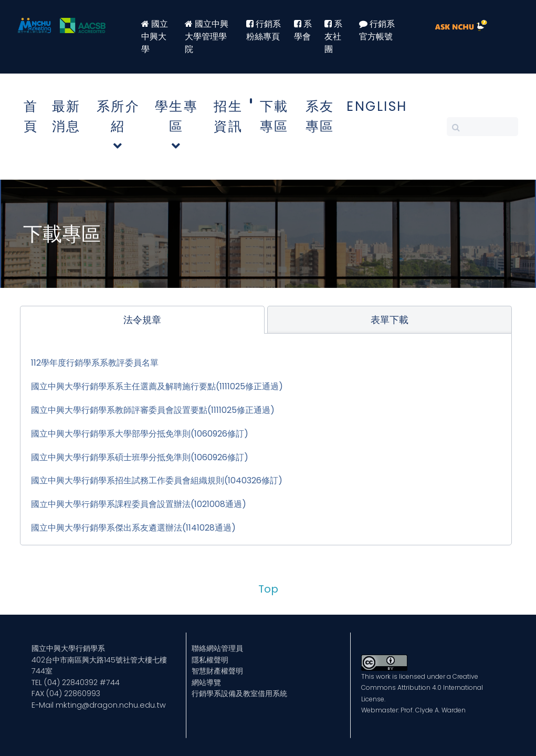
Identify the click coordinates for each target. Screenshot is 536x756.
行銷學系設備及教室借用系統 (239, 693)
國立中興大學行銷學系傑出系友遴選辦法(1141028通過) (133, 528)
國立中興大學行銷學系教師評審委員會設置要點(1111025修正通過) (153, 410)
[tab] (142, 320)
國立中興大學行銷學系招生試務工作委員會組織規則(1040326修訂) (157, 480)
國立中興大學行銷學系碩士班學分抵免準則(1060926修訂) (140, 457)
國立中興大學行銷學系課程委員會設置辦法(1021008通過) (139, 504)
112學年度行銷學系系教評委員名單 (95, 363)
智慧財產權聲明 (217, 671)
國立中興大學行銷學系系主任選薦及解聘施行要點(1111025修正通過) (157, 386)
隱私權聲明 (210, 660)
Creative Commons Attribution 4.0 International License (422, 688)
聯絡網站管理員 (217, 648)
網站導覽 (206, 682)
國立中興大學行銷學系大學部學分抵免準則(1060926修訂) (140, 434)
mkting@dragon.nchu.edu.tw (111, 705)
